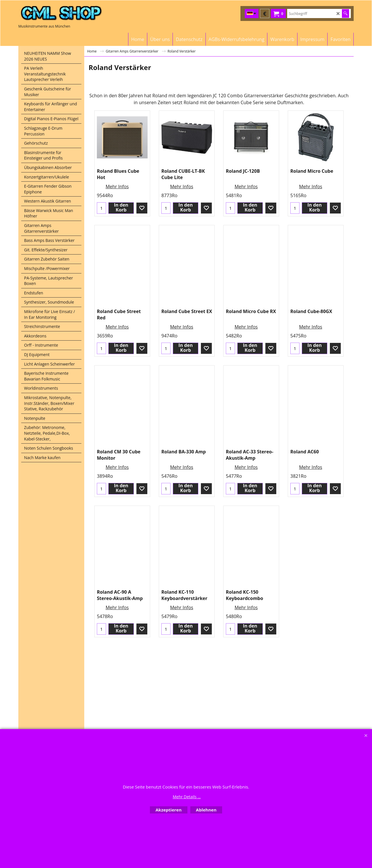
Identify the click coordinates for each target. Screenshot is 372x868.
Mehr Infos (117, 212)
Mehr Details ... (187, 797)
